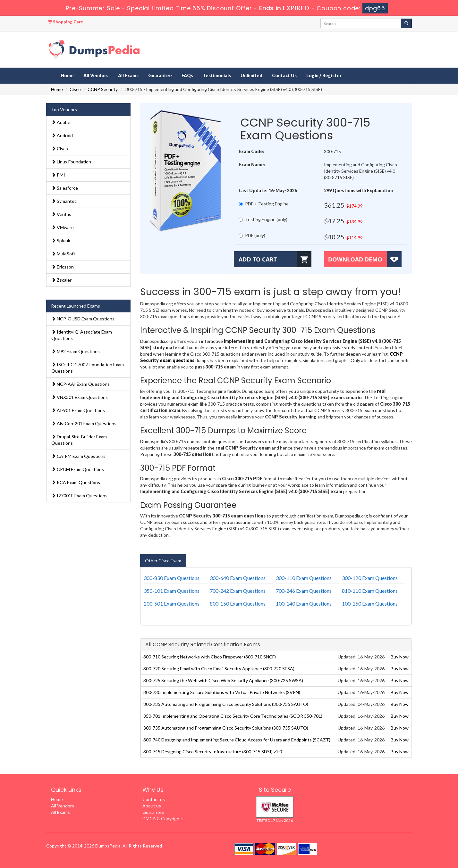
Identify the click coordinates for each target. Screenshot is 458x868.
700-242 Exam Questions (238, 591)
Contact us (154, 799)
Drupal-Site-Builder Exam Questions (79, 440)
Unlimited (251, 75)
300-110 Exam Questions (304, 578)
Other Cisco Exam (163, 561)
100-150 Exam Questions (370, 603)
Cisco (75, 89)
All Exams (128, 75)
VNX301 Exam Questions (80, 397)
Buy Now (400, 657)
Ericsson (63, 267)
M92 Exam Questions (76, 351)
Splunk (61, 240)
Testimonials (217, 75)
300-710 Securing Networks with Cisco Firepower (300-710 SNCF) (210, 657)
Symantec (64, 201)
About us (152, 806)
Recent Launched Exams (76, 306)
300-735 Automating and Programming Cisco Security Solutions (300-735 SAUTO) (226, 704)
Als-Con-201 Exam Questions (84, 423)
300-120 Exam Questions (370, 578)
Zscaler (61, 280)
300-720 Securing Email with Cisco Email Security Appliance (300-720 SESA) (219, 669)
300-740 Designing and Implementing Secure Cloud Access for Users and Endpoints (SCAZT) (237, 740)
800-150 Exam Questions (238, 603)
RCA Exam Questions (76, 482)
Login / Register (324, 75)
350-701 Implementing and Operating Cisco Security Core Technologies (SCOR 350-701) (233, 716)
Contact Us (284, 75)
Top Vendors (64, 109)
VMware (63, 227)
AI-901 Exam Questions (78, 410)
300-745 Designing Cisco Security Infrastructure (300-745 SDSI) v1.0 (213, 752)
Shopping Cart (65, 22)
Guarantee (160, 75)
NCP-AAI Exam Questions (81, 384)
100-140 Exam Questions (304, 603)
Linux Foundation (71, 162)
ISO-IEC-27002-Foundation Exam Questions (88, 368)
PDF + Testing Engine (264, 204)
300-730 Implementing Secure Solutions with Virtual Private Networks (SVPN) (222, 692)
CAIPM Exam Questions (78, 456)
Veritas (61, 214)
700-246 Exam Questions (304, 591)
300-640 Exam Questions (238, 578)
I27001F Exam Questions (79, 496)
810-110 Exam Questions (370, 591)
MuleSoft (63, 254)
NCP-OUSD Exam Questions (83, 319)
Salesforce (65, 188)
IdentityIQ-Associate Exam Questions (82, 335)
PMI (58, 175)
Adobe (61, 122)
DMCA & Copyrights (163, 818)
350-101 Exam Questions (172, 591)
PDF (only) (252, 235)
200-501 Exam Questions (172, 603)
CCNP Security (103, 89)
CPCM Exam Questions (78, 469)
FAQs (187, 75)
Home (67, 75)
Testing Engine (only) (263, 219)
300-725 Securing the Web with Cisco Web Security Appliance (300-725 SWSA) (223, 680)
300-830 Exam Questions (172, 578)
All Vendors (96, 75)
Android (62, 135)
